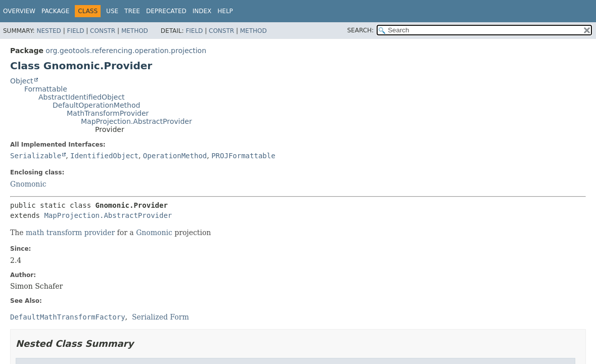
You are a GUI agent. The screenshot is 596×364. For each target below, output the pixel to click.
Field (75, 31)
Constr (103, 31)
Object (22, 81)
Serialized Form (161, 317)
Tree (132, 11)
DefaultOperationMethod (96, 105)
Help (225, 11)
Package (55, 11)
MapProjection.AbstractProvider (136, 121)
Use (112, 11)
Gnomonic (28, 184)
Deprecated (166, 11)
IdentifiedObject (104, 156)
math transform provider (70, 233)
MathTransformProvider (108, 113)
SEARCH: (361, 30)
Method (135, 31)
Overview (19, 11)
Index (202, 11)
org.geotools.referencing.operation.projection (126, 51)
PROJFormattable (243, 156)
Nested (49, 31)
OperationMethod (175, 156)
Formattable (46, 89)
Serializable (36, 156)
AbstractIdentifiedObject (82, 97)
